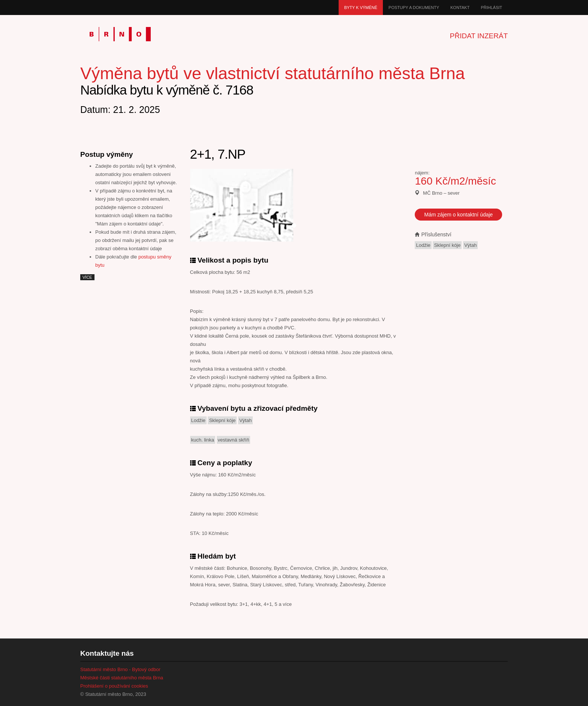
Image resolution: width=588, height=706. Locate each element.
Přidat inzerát (479, 36)
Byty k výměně (361, 8)
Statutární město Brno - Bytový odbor (120, 669)
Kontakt (460, 8)
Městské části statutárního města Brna (122, 678)
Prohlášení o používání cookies (114, 686)
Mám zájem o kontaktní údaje (458, 215)
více (87, 277)
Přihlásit (491, 8)
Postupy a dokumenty (414, 8)
